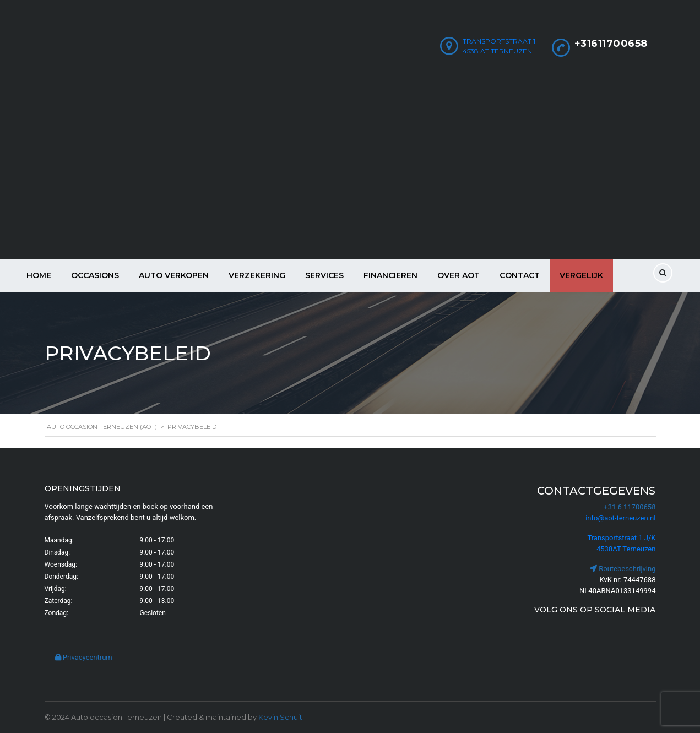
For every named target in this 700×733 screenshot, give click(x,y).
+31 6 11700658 (630, 507)
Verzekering (257, 275)
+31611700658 (611, 44)
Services (324, 275)
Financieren (390, 275)
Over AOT (458, 275)
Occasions (95, 275)
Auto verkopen (174, 275)
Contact (520, 275)
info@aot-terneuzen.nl (620, 518)
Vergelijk (581, 275)
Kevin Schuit (280, 717)
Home (39, 275)
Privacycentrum (84, 657)
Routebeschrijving (623, 569)
